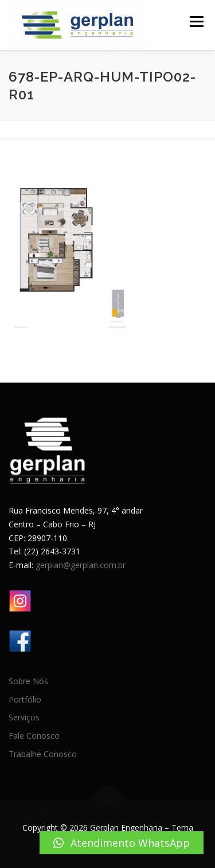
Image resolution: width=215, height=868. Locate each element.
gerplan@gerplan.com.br (81, 565)
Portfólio (25, 699)
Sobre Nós (28, 681)
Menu (196, 22)
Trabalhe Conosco (43, 754)
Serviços (24, 717)
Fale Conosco (34, 736)
